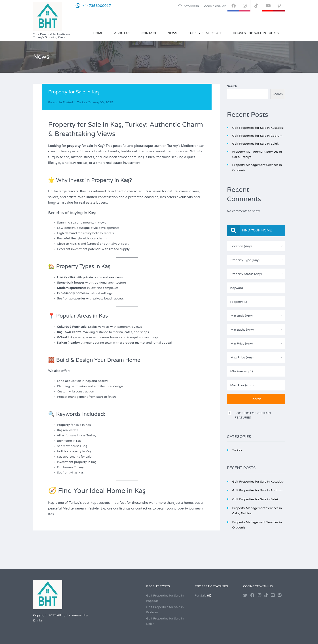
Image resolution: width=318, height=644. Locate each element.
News (172, 33)
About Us (122, 33)
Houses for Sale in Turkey (256, 33)
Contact (149, 33)
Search (232, 86)
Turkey (82, 102)
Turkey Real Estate (205, 33)
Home (98, 33)
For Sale (200, 596)
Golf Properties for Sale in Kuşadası (258, 128)
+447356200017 (97, 6)
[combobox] (256, 246)
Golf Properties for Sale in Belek (256, 144)
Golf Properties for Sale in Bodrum (257, 136)
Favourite (188, 6)
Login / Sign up (215, 6)
